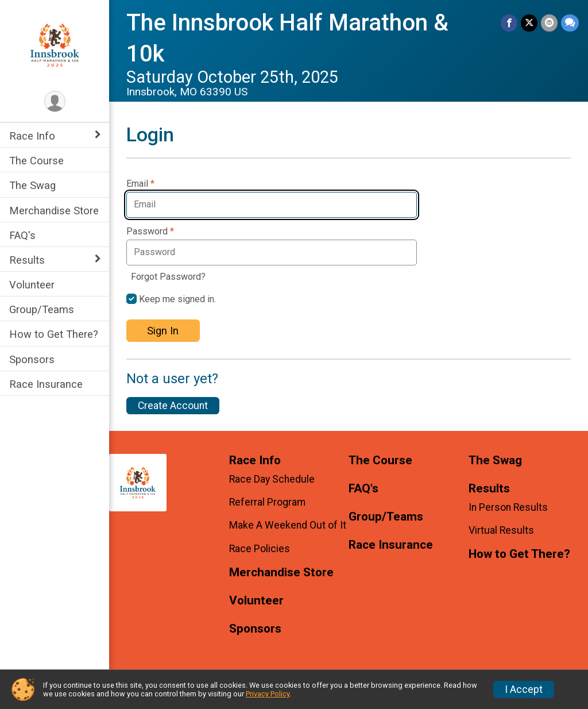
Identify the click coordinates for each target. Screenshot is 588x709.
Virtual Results (501, 530)
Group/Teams (42, 309)
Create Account (173, 406)
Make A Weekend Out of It (288, 525)
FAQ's (22, 235)
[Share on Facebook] (509, 23)
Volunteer (32, 285)
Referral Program (267, 502)
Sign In (163, 331)
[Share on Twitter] (529, 23)
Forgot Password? (168, 277)
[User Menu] (55, 101)
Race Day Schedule (272, 479)
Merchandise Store (54, 211)
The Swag (32, 185)
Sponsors (32, 359)
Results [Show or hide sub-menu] (27, 260)
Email (140, 184)
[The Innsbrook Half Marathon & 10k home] (55, 44)
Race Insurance (46, 384)
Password (150, 232)
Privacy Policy (268, 694)
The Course (36, 161)
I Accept (524, 689)
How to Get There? (54, 334)
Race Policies (260, 549)
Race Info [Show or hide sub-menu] (32, 136)
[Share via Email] (549, 23)
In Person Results (508, 507)
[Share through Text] (570, 23)
